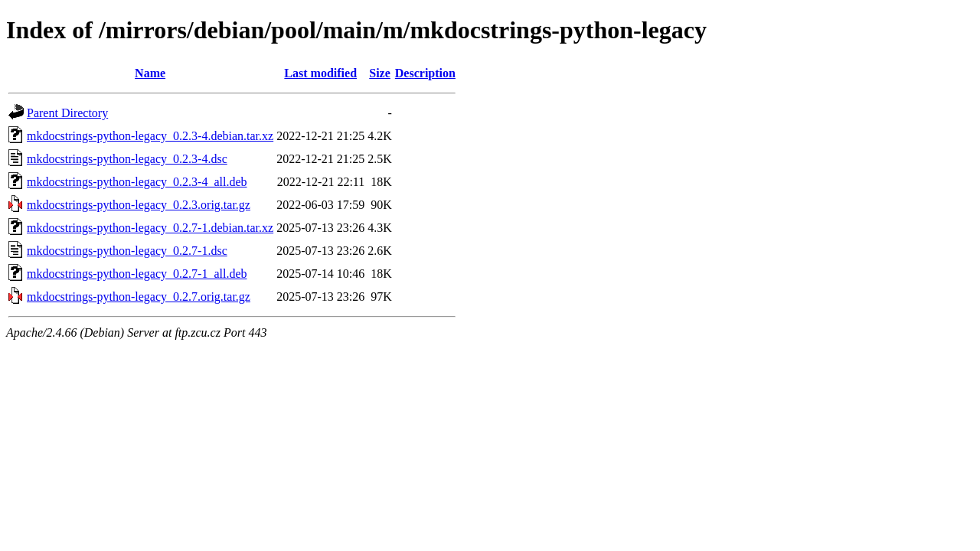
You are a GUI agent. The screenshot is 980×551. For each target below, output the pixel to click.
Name (150, 73)
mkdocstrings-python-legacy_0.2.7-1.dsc (127, 251)
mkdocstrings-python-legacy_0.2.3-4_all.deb (137, 182)
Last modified (320, 73)
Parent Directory (67, 113)
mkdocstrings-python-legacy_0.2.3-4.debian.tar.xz (150, 136)
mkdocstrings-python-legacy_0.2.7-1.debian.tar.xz (150, 228)
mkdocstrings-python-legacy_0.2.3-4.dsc (127, 159)
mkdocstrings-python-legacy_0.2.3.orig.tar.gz (139, 205)
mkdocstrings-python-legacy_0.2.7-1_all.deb (137, 274)
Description (425, 73)
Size (380, 73)
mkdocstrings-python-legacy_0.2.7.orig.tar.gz (139, 297)
